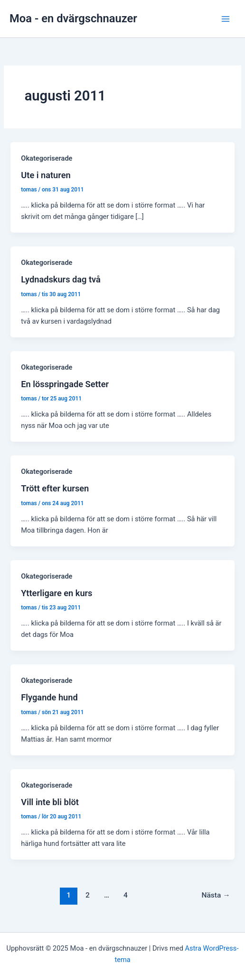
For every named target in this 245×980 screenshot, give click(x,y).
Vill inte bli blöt (50, 802)
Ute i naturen (46, 175)
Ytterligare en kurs (57, 593)
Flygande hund (49, 697)
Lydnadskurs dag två (61, 279)
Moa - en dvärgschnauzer (73, 18)
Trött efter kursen (55, 488)
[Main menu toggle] (226, 19)
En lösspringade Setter (65, 384)
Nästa (216, 895)
